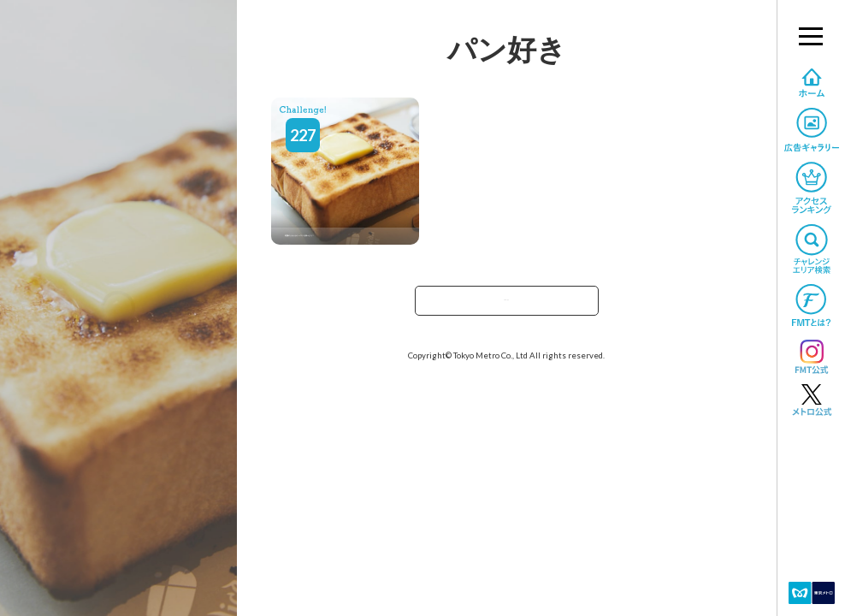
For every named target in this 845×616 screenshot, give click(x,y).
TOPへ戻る (506, 306)
